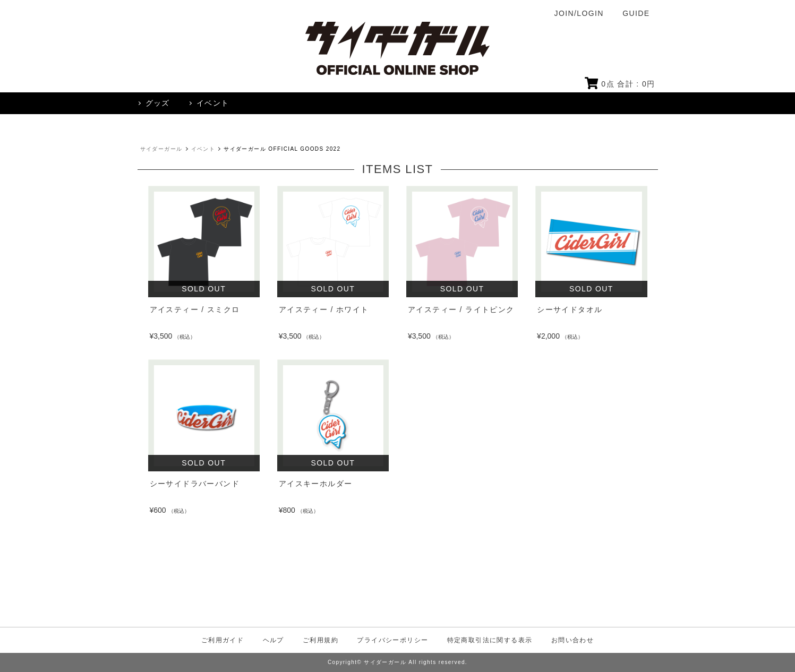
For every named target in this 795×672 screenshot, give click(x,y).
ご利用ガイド (223, 640)
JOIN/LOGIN (579, 13)
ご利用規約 (320, 640)
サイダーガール (161, 149)
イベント (203, 149)
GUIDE (636, 13)
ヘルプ (273, 640)
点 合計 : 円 (620, 84)
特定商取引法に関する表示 (490, 640)
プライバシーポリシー (392, 640)
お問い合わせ (572, 640)
